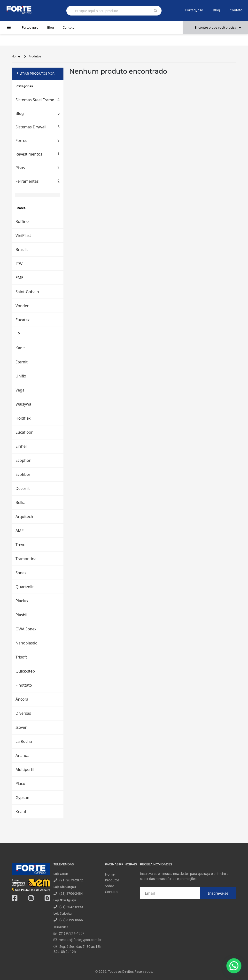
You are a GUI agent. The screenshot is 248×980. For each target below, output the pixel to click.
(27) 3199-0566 (71, 920)
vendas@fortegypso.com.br (77, 940)
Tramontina (26, 559)
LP (18, 334)
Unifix (21, 376)
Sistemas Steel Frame (38, 100)
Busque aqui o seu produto (97, 11)
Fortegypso (194, 10)
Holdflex (23, 418)
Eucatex (23, 320)
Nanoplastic (26, 643)
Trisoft (21, 657)
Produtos (35, 56)
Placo (20, 784)
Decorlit (23, 488)
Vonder (22, 306)
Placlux (22, 601)
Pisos (38, 168)
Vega (20, 390)
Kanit (20, 348)
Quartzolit (25, 587)
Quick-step (25, 671)
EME (19, 278)
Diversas (23, 713)
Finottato (24, 685)
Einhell (22, 446)
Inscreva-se (218, 893)
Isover (21, 727)
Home (16, 56)
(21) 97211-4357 (72, 933)
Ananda (23, 755)
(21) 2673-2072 (71, 880)
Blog (217, 10)
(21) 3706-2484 (71, 894)
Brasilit (22, 250)
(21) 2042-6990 (71, 907)
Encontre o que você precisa (218, 27)
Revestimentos (38, 154)
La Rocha (24, 741)
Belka (20, 502)
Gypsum (23, 798)
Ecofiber (23, 474)
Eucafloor (24, 432)
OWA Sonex (26, 629)
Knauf (21, 812)
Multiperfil (25, 769)
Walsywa (23, 404)
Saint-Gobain (27, 292)
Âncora (22, 699)
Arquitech (24, 517)
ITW (19, 264)
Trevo (20, 545)
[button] (235, 968)
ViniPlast (23, 235)
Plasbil (21, 615)
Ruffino (22, 221)
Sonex (21, 573)
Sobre (109, 886)
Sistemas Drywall (38, 127)
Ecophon (23, 460)
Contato (236, 10)
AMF (19, 531)
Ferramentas (38, 181)
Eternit (22, 362)
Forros (38, 141)
